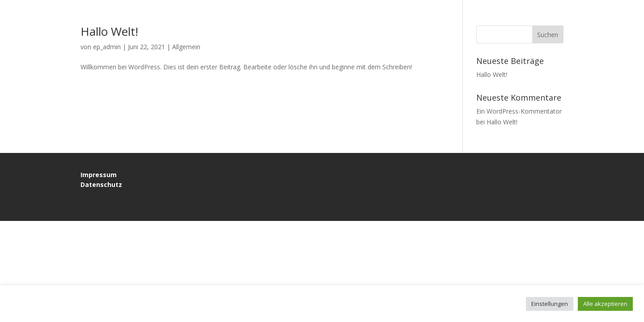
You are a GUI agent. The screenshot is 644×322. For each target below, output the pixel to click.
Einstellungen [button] (550, 304)
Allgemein (186, 47)
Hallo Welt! (109, 31)
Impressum (99, 175)
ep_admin (107, 47)
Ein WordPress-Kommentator (519, 111)
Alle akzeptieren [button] (605, 304)
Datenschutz (101, 184)
